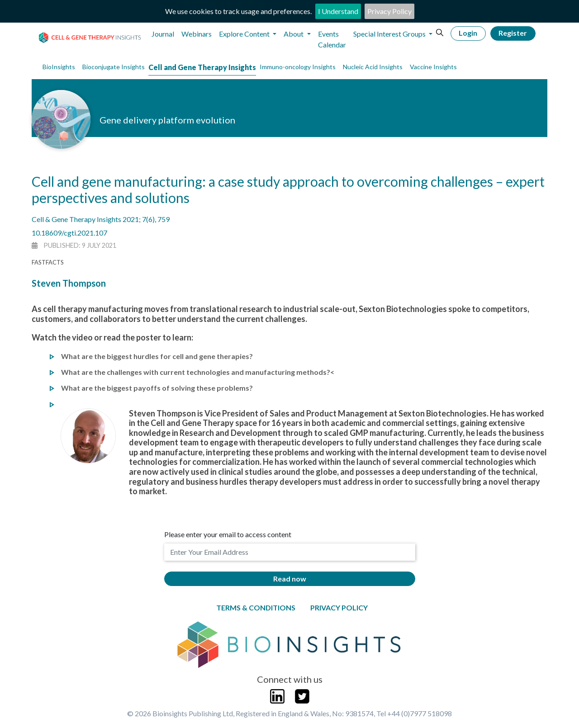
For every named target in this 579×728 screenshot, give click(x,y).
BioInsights (59, 67)
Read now (290, 579)
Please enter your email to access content (228, 534)
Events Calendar (332, 39)
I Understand (338, 11)
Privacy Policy (389, 11)
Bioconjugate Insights (114, 67)
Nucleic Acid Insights (373, 67)
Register (513, 33)
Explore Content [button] (245, 34)
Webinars (197, 34)
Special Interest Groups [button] (390, 34)
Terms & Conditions (256, 607)
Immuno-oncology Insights (298, 67)
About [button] (294, 34)
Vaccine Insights (433, 67)
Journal (163, 34)
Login (468, 33)
